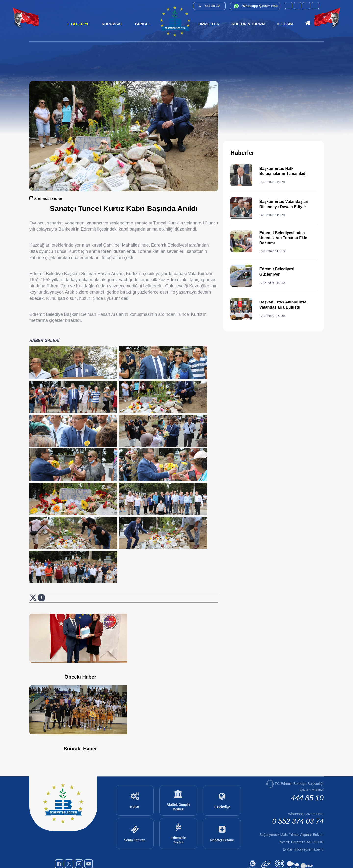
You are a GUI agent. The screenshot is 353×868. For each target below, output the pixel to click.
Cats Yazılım (171, 855)
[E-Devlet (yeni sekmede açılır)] (267, 849)
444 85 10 (212, 6)
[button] (112, 24)
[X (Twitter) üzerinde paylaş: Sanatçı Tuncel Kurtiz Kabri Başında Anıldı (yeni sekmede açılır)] (34, 649)
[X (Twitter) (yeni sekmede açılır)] (315, 6)
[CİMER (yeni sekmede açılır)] (253, 849)
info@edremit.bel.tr (309, 826)
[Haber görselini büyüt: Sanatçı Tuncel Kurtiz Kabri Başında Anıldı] (63, 366)
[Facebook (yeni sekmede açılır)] (298, 6)
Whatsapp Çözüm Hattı (261, 6)
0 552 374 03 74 (298, 798)
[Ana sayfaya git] (308, 24)
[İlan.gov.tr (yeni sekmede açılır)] (307, 849)
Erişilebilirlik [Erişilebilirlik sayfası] (194, 855)
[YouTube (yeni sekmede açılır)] (289, 6)
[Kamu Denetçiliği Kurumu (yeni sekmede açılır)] (280, 849)
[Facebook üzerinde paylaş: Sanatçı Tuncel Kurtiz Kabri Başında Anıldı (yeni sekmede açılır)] (41, 649)
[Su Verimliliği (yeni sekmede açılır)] (294, 849)
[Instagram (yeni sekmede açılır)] (306, 6)
